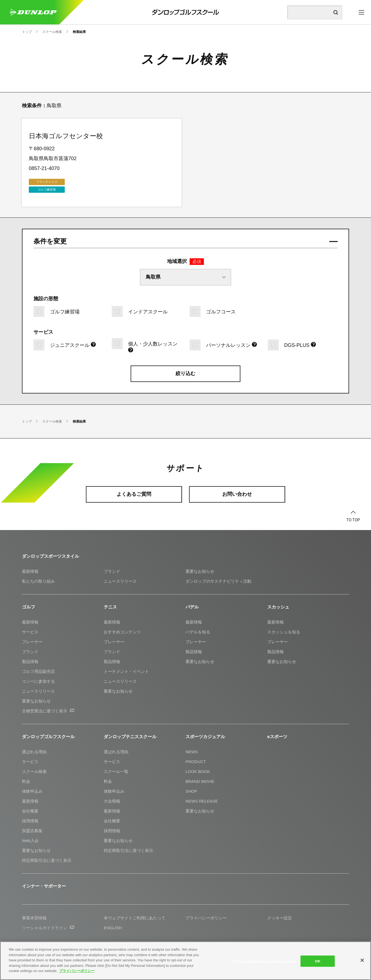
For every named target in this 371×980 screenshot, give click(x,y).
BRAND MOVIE (200, 781)
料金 (26, 781)
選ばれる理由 (34, 752)
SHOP (191, 791)
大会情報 (112, 801)
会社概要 (30, 811)
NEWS (192, 752)
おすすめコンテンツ (122, 632)
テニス (110, 607)
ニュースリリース (120, 581)
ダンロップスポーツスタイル (50, 556)
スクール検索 (34, 771)
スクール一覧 (116, 771)
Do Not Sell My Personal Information (264, 961)
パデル (192, 607)
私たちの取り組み (38, 581)
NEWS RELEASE (202, 801)
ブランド (112, 571)
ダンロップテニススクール (130, 737)
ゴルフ (29, 607)
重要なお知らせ (200, 571)
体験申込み (32, 791)
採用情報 (30, 821)
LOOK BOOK (198, 771)
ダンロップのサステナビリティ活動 (218, 581)
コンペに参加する (38, 681)
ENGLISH (113, 928)
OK (318, 961)
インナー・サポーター (44, 886)
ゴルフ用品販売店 (38, 671)
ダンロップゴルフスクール (48, 737)
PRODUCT (196, 762)
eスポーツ (277, 737)
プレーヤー (32, 642)
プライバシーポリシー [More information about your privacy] (77, 971)
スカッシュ (278, 607)
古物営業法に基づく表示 (48, 711)
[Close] (362, 960)
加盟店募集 (32, 831)
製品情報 (30, 662)
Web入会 (30, 841)
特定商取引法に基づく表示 (47, 860)
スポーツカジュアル (205, 737)
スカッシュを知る (284, 632)
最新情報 (30, 571)
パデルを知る (198, 632)
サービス (30, 632)
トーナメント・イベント (126, 671)
